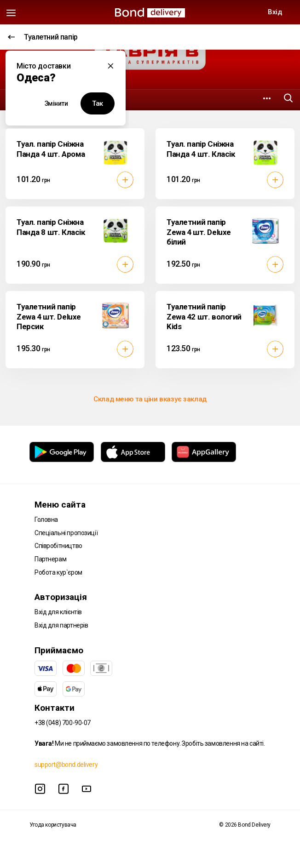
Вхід (275, 12)
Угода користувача (53, 825)
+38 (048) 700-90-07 (63, 723)
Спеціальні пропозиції (66, 533)
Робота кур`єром (58, 572)
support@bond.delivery (66, 765)
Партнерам (50, 559)
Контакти (55, 708)
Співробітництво (58, 546)
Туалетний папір (43, 37)
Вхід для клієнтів (58, 612)
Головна (46, 520)
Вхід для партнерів (61, 625)
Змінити (56, 103)
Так (98, 103)
